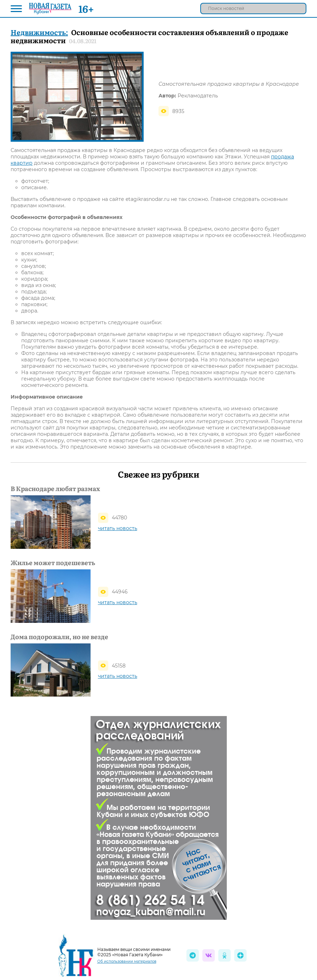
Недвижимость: (39, 32)
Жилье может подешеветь (53, 563)
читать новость (118, 528)
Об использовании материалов (127, 961)
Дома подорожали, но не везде (59, 637)
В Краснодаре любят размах (55, 489)
